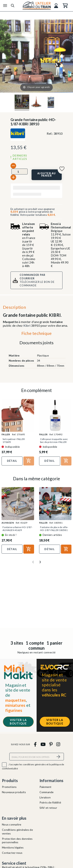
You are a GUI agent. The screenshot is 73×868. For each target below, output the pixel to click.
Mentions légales (13, 847)
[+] (13, 177)
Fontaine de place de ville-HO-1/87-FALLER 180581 (54, 529)
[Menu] (5, 6)
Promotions (9, 787)
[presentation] (33, 560)
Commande (47, 792)
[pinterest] (51, 744)
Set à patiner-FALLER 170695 (14, 441)
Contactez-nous (12, 853)
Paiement (46, 787)
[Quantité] (20, 172)
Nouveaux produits (14, 792)
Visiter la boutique (18, 722)
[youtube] (43, 744)
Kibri (27, 325)
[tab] (36, 334)
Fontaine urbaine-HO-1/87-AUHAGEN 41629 (17, 529)
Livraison (45, 797)
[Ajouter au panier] (47, 175)
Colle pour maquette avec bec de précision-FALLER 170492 (54, 442)
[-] (13, 166)
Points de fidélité (50, 802)
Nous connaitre (12, 824)
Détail (12, 461)
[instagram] (58, 744)
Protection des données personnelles (17, 841)
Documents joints (37, 343)
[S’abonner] (59, 757)
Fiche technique (37, 333)
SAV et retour (48, 808)
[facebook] (35, 744)
